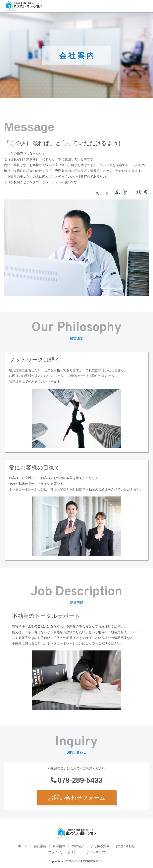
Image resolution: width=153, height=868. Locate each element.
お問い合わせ (125, 846)
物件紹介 (78, 846)
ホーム (23, 846)
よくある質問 (100, 846)
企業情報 (59, 846)
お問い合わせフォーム (77, 798)
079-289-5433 (80, 780)
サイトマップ (96, 852)
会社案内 (40, 846)
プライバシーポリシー (64, 852)
